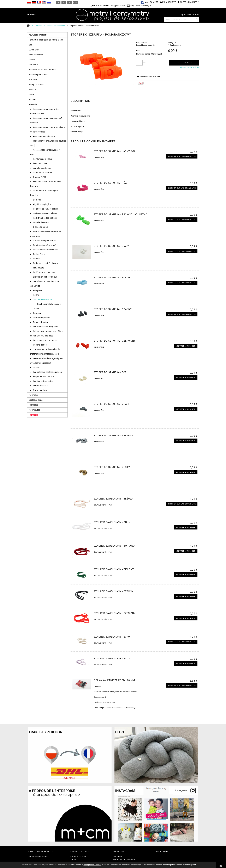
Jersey (32, 60)
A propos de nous (78, 857)
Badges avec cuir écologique (46, 263)
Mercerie (33, 104)
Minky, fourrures (36, 85)
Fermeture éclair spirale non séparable (46, 40)
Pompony (37, 290)
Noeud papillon (40, 390)
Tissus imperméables (38, 75)
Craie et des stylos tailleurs (45, 213)
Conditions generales (37, 857)
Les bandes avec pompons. (45, 340)
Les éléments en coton (43, 381)
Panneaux (33, 65)
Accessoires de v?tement (44, 136)
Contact (74, 859)
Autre (31, 94)
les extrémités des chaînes (45, 218)
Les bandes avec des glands (46, 327)
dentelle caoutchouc (42, 168)
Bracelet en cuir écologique (45, 277)
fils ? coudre (38, 268)
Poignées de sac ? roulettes (45, 209)
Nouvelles (33, 395)
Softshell (33, 80)
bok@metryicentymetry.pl (139, 5)
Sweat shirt (34, 50)
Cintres (36, 367)
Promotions (34, 415)
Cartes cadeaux (36, 400)
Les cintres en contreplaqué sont (48, 372)
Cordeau (37, 313)
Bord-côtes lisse (36, 55)
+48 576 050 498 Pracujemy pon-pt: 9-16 (107, 5)
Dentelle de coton (41, 222)
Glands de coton (40, 227)
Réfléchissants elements (44, 272)
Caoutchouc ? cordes (43, 173)
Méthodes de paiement (124, 859)
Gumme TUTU (39, 177)
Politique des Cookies (93, 865)
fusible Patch (39, 254)
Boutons (37, 200)
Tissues (32, 99)
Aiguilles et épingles (42, 204)
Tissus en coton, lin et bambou (43, 70)
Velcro (36, 295)
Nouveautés (34, 410)
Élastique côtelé (40, 163)
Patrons (32, 89)
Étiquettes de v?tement (43, 377)
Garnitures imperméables (44, 241)
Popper (36, 259)
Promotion (34, 405)
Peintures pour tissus (43, 159)
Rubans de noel (40, 345)
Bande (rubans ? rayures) (45, 245)
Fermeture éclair (40, 386)
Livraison (117, 857)
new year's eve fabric (38, 35)
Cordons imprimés (41, 318)
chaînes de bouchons (43, 299)
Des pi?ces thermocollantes (45, 250)
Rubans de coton (41, 322)
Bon (31, 45)
